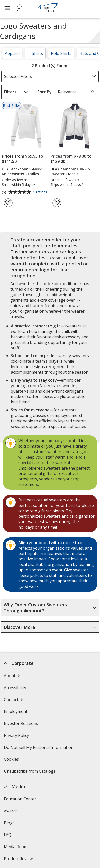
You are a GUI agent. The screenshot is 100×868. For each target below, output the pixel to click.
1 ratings (41, 192)
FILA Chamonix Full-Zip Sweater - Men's (70, 171)
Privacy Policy (17, 737)
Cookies (12, 761)
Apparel (12, 53)
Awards (11, 811)
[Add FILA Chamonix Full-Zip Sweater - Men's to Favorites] (57, 203)
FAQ (8, 835)
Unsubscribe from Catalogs (30, 773)
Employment (16, 711)
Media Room (16, 847)
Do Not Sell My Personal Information (39, 749)
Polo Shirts (61, 53)
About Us (13, 676)
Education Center (20, 799)
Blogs (9, 823)
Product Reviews (19, 859)
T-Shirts (35, 53)
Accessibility (15, 688)
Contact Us (14, 700)
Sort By (45, 92)
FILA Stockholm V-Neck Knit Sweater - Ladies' (22, 171)
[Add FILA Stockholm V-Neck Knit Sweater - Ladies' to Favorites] (8, 203)
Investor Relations (22, 725)
